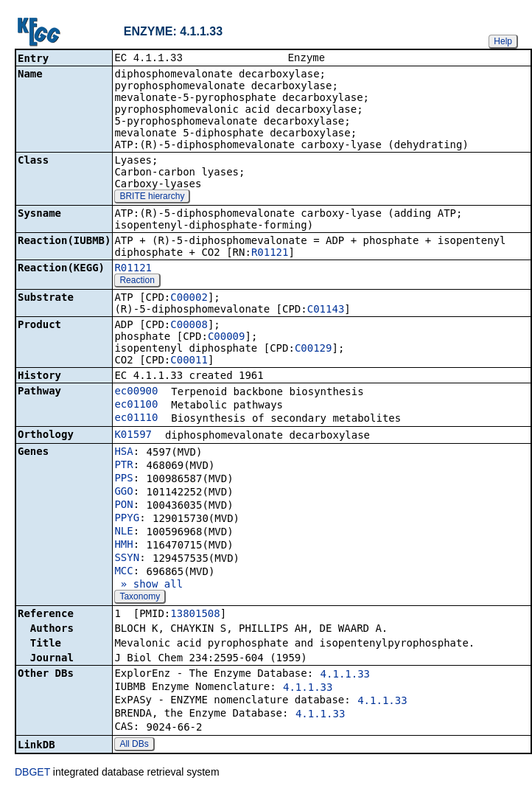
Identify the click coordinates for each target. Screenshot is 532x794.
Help (503, 41)
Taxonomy (140, 598)
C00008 (189, 326)
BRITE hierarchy (152, 198)
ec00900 (136, 392)
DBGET (32, 773)
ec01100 (136, 405)
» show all (148, 585)
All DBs (134, 745)
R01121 (270, 254)
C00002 (189, 299)
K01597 (133, 436)
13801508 (195, 615)
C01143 (326, 310)
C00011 (189, 361)
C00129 (314, 349)
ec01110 (136, 419)
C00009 (227, 338)
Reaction (137, 282)
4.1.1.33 (345, 675)
